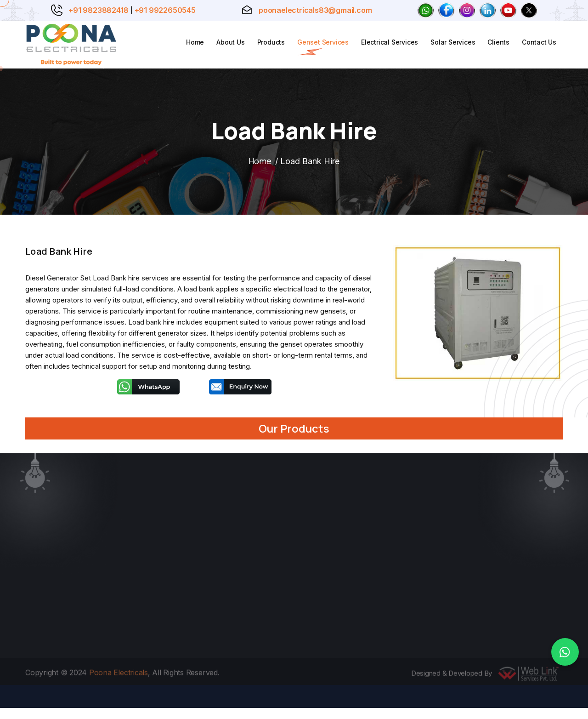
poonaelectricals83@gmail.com (315, 10)
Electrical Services (390, 42)
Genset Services (323, 42)
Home (195, 42)
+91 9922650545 (165, 10)
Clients (498, 42)
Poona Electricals (119, 676)
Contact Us (539, 42)
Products (271, 42)
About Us (230, 42)
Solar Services (453, 42)
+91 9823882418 (98, 10)
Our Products (294, 428)
